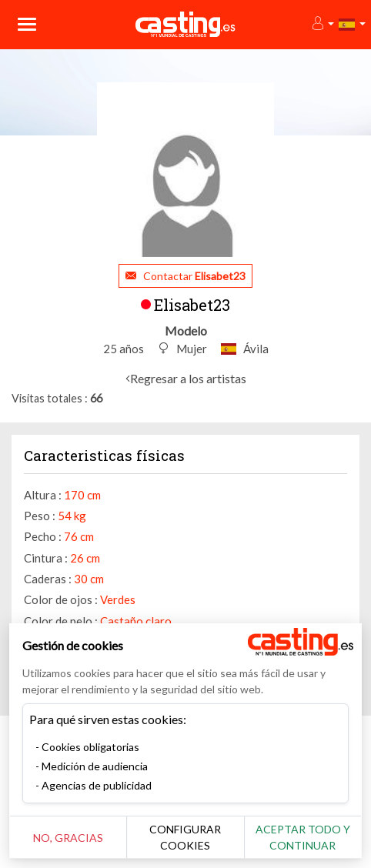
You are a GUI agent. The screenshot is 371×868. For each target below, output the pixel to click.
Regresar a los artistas (188, 378)
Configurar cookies (185, 837)
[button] (322, 24)
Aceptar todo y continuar (303, 837)
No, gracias (68, 838)
